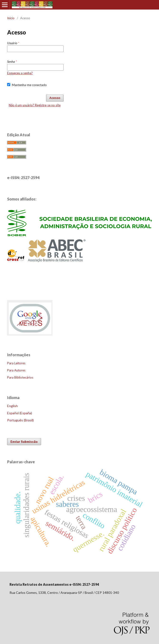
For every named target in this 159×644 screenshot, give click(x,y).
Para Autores (16, 370)
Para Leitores (16, 363)
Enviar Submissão (24, 442)
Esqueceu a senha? (20, 73)
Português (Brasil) (20, 420)
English (12, 406)
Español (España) (20, 413)
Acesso (55, 98)
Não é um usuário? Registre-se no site (35, 105)
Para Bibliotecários (20, 377)
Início (11, 18)
